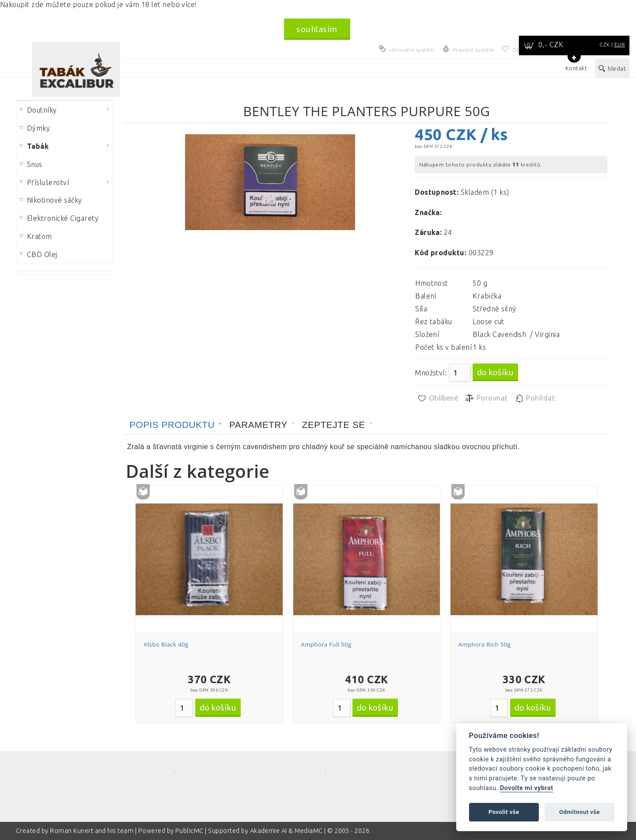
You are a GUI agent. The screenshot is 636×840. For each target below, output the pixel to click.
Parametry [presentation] (258, 425)
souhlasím (317, 29)
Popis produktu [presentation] (172, 425)
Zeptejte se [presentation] (334, 425)
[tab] (176, 425)
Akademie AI (269, 831)
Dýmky (35, 128)
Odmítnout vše (579, 812)
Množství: (431, 373)
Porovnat (486, 398)
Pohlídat (535, 398)
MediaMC (309, 831)
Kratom (36, 236)
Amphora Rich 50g (485, 644)
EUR (620, 44)
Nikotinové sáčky (51, 200)
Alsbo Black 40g (166, 644)
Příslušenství (44, 182)
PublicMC (189, 831)
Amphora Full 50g (326, 644)
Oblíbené (437, 398)
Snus (31, 164)
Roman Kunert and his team (92, 831)
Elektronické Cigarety (59, 218)
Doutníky (38, 110)
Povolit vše (504, 812)
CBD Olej (39, 254)
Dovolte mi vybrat (526, 788)
